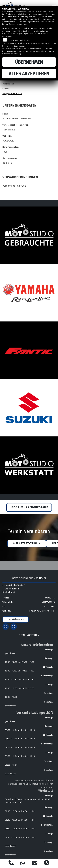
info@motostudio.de (12, 94)
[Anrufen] (11, 863)
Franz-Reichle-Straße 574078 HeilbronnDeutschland (14, 589)
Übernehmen (29, 62)
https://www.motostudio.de (42, 611)
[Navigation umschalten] (54, 5)
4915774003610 (49, 602)
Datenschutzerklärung (18, 24)
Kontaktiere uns (16, 619)
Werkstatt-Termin (27, 544)
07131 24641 (50, 598)
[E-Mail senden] (35, 863)
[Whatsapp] (23, 863)
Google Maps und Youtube (19, 40)
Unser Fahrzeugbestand (29, 507)
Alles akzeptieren (29, 74)
